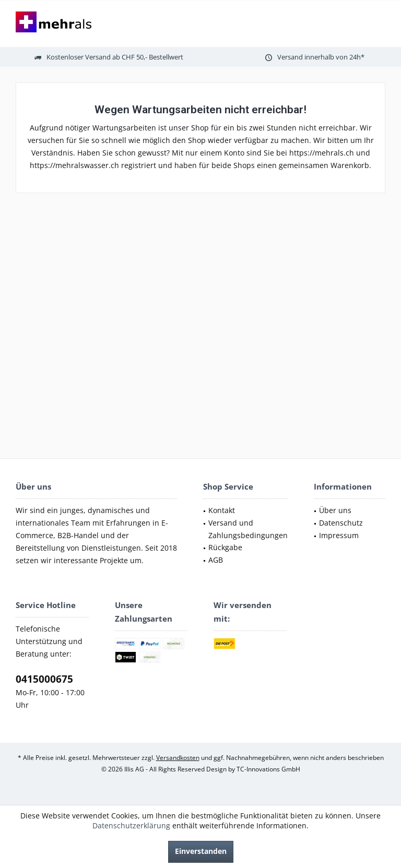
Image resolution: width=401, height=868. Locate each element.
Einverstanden (201, 851)
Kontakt (222, 510)
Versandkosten (178, 758)
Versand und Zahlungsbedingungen (248, 529)
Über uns (335, 510)
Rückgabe (225, 547)
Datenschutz (341, 523)
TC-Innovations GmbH (268, 769)
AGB (216, 560)
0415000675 (44, 679)
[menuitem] (245, 510)
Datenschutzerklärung (131, 825)
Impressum (339, 535)
